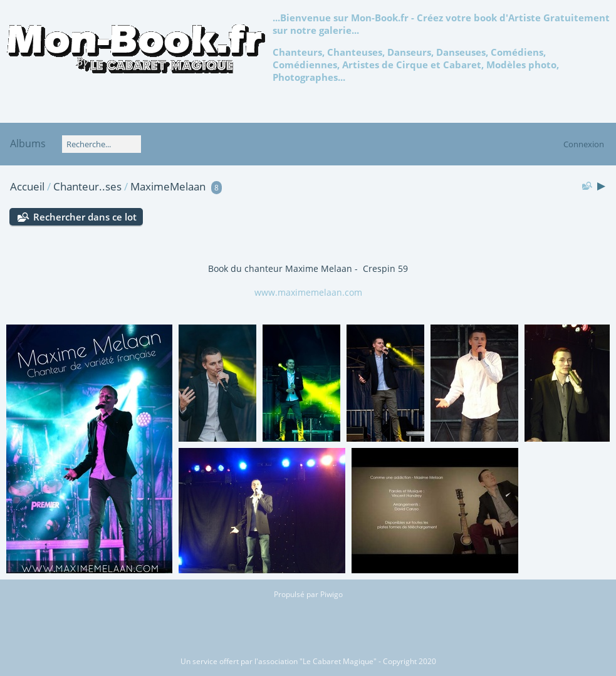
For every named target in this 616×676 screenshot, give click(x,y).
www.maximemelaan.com (308, 292)
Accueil (27, 186)
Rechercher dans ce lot (85, 217)
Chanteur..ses (87, 186)
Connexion (584, 144)
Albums (28, 143)
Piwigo (331, 594)
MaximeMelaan (168, 186)
